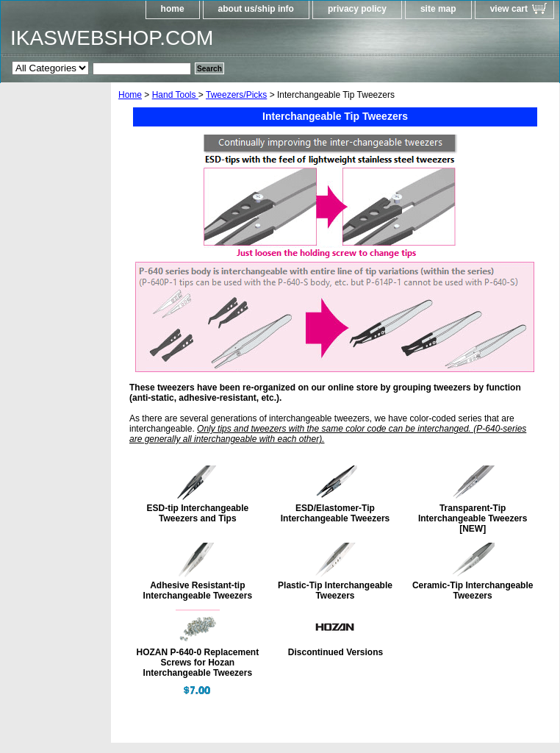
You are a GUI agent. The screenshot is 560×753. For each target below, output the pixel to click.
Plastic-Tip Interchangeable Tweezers (335, 590)
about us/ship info (256, 9)
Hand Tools (175, 95)
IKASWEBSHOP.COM (112, 38)
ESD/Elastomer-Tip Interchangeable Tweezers (335, 513)
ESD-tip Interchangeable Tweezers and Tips (197, 513)
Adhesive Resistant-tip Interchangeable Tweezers (198, 590)
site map (438, 9)
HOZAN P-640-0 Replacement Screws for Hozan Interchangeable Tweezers (197, 663)
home (173, 9)
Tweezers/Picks (236, 95)
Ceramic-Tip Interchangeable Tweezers (473, 590)
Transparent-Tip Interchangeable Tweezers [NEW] (473, 518)
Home (130, 95)
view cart (509, 9)
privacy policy (357, 9)
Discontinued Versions (335, 652)
